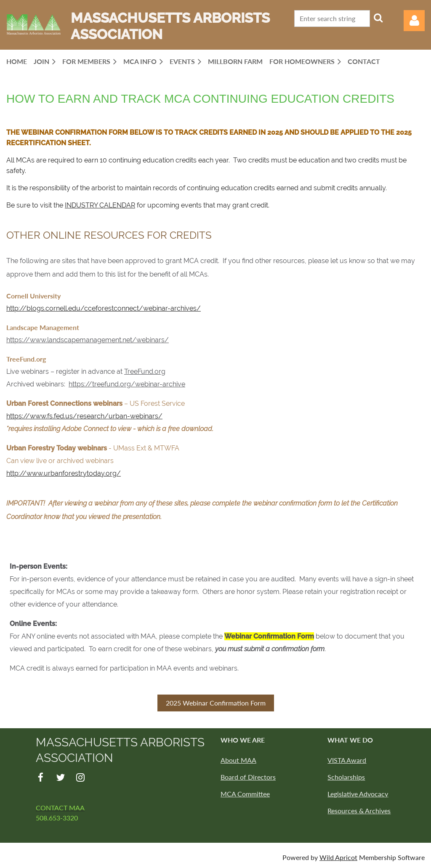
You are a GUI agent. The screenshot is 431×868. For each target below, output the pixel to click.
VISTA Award (347, 760)
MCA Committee (245, 794)
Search (378, 18)
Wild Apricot (338, 857)
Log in (414, 21)
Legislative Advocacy (358, 794)
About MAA (238, 760)
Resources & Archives (359, 811)
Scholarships (346, 777)
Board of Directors (248, 777)
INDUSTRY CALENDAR (100, 205)
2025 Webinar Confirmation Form (216, 703)
